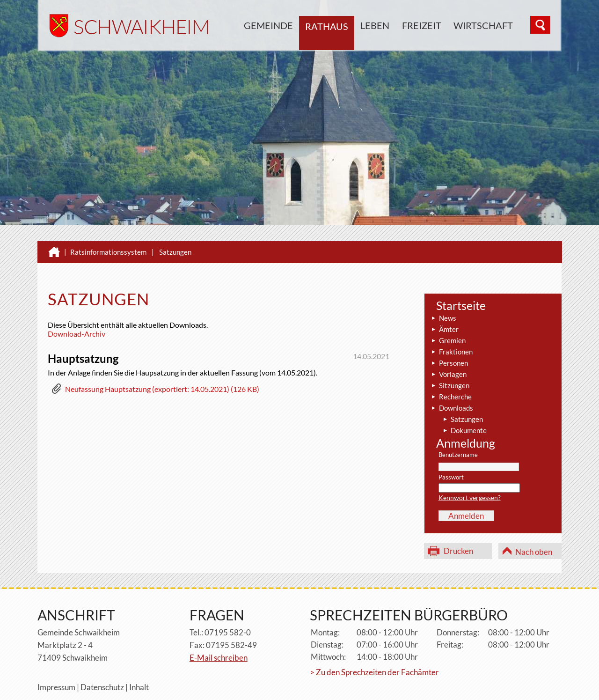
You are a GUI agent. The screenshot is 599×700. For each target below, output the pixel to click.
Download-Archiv (77, 334)
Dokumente (469, 430)
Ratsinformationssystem (108, 252)
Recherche (455, 397)
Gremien (452, 340)
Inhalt (139, 687)
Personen (453, 363)
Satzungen (175, 252)
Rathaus (327, 26)
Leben (375, 25)
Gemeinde (268, 25)
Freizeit (422, 25)
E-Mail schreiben (219, 658)
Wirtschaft (483, 25)
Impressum (56, 687)
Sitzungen (454, 385)
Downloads (456, 408)
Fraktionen (456, 352)
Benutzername (458, 455)
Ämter (449, 329)
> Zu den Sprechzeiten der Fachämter (374, 672)
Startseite (461, 305)
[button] (155, 391)
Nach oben (534, 552)
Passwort (451, 477)
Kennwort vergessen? (470, 497)
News (448, 318)
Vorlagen (453, 374)
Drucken (458, 551)
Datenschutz (102, 687)
